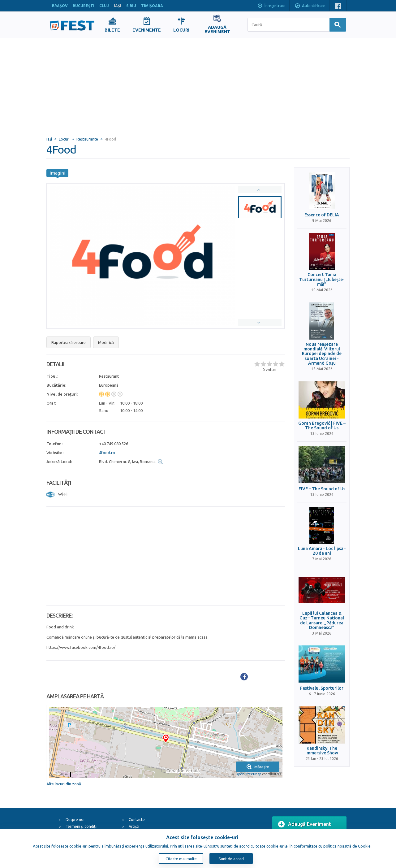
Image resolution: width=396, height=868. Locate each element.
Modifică (106, 342)
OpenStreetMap (248, 774)
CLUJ (104, 6)
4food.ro (107, 453)
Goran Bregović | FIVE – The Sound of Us (322, 426)
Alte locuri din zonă (64, 784)
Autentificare (310, 6)
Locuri (64, 139)
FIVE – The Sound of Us (322, 489)
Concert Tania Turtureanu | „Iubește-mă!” (322, 280)
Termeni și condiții (82, 826)
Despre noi (75, 820)
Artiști (134, 826)
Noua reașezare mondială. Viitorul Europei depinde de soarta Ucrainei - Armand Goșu (322, 354)
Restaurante (87, 139)
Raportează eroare (69, 342)
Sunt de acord (231, 859)
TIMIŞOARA (152, 6)
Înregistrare (271, 6)
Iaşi (49, 139)
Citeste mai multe (181, 859)
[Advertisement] (198, 85)
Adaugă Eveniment (305, 824)
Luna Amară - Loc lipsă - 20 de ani (322, 551)
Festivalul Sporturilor (322, 688)
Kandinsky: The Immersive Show (322, 751)
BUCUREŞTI (84, 6)
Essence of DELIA (322, 215)
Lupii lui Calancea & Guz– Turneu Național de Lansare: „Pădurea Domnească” (322, 621)
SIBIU (131, 6)
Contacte (137, 820)
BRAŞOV (60, 6)
